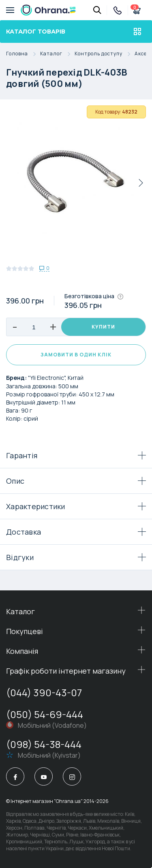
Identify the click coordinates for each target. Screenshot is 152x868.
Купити (103, 327)
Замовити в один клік (76, 355)
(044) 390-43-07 (44, 692)
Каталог (57, 54)
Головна (23, 54)
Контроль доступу (105, 54)
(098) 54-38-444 (44, 744)
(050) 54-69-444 (45, 714)
